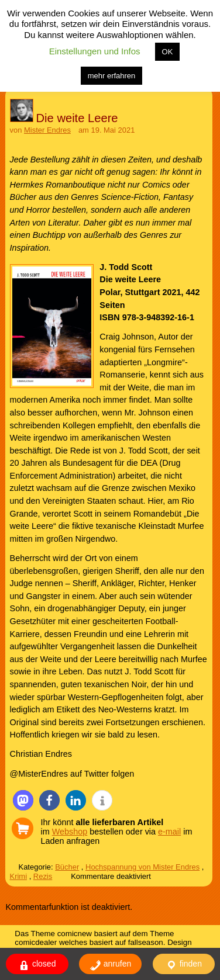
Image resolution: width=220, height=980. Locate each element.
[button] (23, 800)
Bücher (67, 867)
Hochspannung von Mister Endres (142, 867)
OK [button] (168, 52)
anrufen (110, 965)
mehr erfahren (112, 76)
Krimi (19, 876)
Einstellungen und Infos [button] (95, 51)
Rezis (43, 876)
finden (184, 965)
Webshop (70, 832)
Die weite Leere (77, 118)
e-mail (169, 832)
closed (37, 965)
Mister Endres (47, 130)
